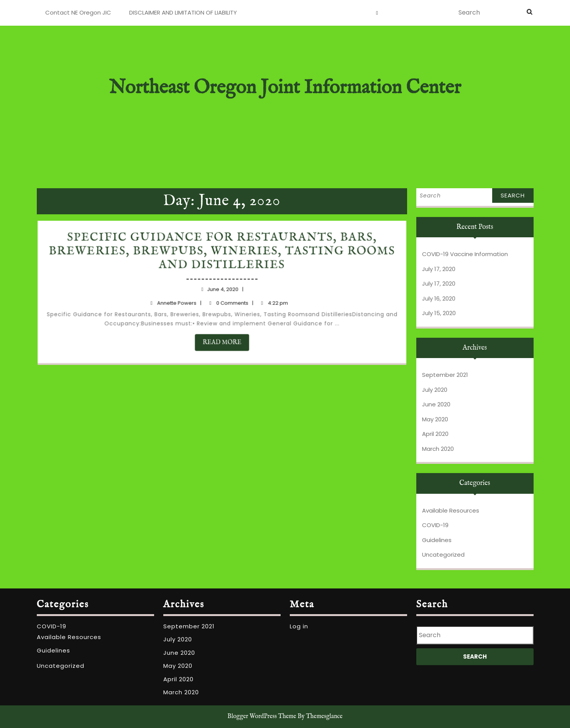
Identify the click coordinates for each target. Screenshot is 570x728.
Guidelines (437, 540)
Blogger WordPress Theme (262, 716)
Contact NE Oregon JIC (78, 12)
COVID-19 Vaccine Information (465, 254)
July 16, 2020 (439, 298)
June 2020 (436, 404)
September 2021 (445, 375)
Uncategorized (443, 555)
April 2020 (435, 434)
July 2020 (435, 390)
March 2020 (438, 449)
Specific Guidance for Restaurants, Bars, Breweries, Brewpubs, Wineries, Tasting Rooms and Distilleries (222, 255)
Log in (299, 626)
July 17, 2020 (439, 269)
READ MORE (226, 339)
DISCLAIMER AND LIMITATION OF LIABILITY (183, 12)
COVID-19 (435, 525)
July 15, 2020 (439, 313)
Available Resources (451, 510)
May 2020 (435, 419)
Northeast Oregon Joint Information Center (285, 88)
